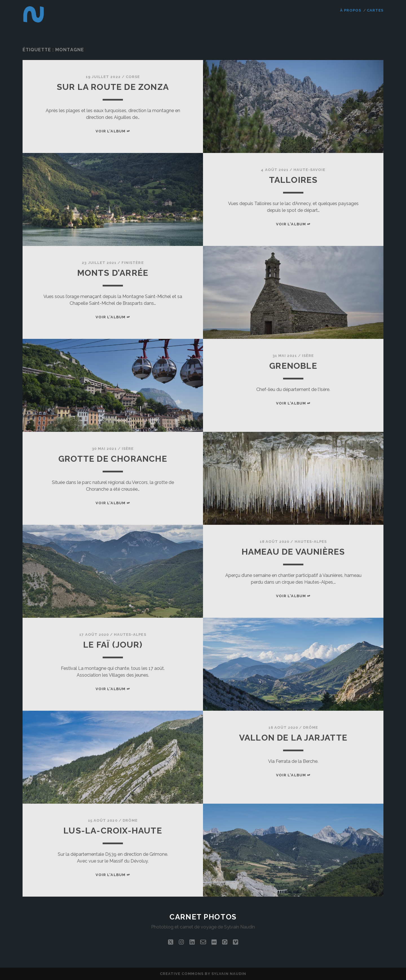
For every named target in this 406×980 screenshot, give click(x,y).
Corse (133, 77)
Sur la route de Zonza (113, 87)
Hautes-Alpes (311, 542)
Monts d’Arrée (113, 273)
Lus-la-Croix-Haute (113, 831)
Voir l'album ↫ (113, 131)
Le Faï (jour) (113, 645)
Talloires (293, 180)
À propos (351, 10)
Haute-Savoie (310, 170)
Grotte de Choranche (113, 459)
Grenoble (293, 366)
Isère (308, 356)
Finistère (133, 263)
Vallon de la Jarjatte (293, 738)
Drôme (311, 727)
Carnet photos (203, 917)
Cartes (375, 10)
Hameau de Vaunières (293, 552)
